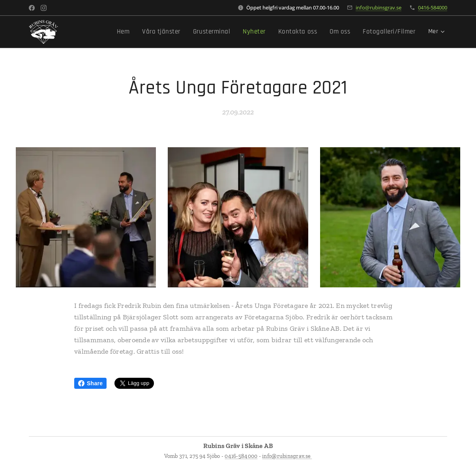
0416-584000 (433, 7)
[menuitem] (125, 32)
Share (90, 383)
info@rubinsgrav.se (379, 7)
